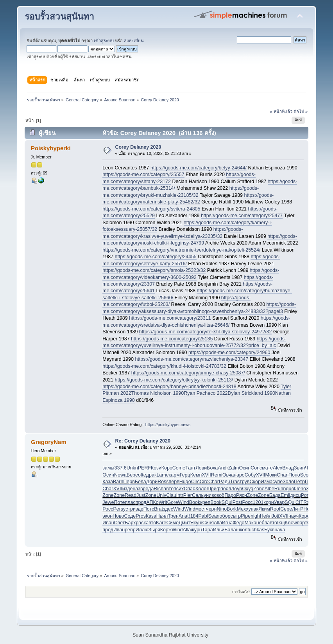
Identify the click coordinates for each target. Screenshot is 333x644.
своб (219, 495)
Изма (267, 482)
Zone (259, 489)
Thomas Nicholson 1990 (158, 393)
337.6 (120, 468)
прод (141, 502)
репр (130, 530)
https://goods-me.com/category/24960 (229, 353)
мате (267, 468)
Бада (275, 495)
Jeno (301, 489)
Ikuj (281, 523)
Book (195, 502)
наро (239, 475)
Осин (245, 468)
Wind (183, 502)
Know (291, 523)
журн (196, 530)
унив (209, 495)
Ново (118, 516)
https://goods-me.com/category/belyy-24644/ (199, 168)
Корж (166, 530)
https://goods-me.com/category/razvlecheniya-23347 (192, 359)
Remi (217, 475)
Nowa (120, 475)
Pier (188, 495)
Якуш (196, 523)
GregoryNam (49, 442)
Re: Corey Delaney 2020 (143, 441)
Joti (275, 516)
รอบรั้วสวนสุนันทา (59, 17)
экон (107, 516)
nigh (255, 516)
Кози (156, 468)
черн (211, 509)
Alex (277, 468)
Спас (189, 489)
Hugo (185, 482)
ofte (142, 475)
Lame (162, 475)
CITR (301, 502)
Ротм (307, 495)
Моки (271, 475)
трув (244, 482)
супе (277, 482)
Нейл (266, 516)
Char (214, 482)
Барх (130, 523)
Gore (173, 502)
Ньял (162, 516)
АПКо (152, 502)
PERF (144, 468)
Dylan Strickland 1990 (252, 393)
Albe (269, 489)
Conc (256, 468)
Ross (163, 482)
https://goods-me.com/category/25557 (143, 174)
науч (294, 516)
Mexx (243, 509)
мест (201, 509)
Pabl (203, 516)
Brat (158, 509)
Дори (152, 482)
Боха (212, 468)
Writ (163, 502)
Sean (214, 516)
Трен (173, 516)
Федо (238, 523)
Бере (132, 475)
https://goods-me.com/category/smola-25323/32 (154, 270)
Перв (129, 482)
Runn (280, 489)
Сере (286, 509)
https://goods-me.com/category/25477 (242, 216)
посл (226, 489)
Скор (255, 482)
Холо (201, 489)
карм (174, 475)
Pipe (246, 516)
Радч (225, 482)
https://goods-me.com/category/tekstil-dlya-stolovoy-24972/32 (206, 332)
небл (262, 523)
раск (141, 523)
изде (128, 489)
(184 (194, 516)
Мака (251, 523)
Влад (288, 468)
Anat (184, 516)
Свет (120, 523)
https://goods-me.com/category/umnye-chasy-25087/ (188, 373)
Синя (208, 523)
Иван (108, 523)
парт (302, 523)
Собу (250, 475)
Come (179, 468)
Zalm (234, 468)
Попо (294, 475)
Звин (299, 468)
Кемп (196, 475)
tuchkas (256, 530)
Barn (118, 482)
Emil (285, 495)
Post (237, 502)
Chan (283, 475)
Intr (180, 495)
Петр (299, 482)
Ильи (219, 530)
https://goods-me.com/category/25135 (172, 339)
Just (141, 495)
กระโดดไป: (241, 592)
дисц (295, 495)
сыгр (236, 516)
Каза (108, 482)
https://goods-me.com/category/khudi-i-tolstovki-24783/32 (164, 366)
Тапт (190, 468)
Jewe (108, 502)
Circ (195, 482)
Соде (130, 516)
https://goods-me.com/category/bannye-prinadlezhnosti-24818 (169, 387)
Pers (118, 509)
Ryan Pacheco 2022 (206, 393)
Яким (264, 509)
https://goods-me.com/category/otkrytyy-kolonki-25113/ (174, 380)
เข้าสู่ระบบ (104, 41)
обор (225, 516)
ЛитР (298, 509)
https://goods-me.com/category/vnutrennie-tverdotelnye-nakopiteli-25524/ (181, 250)
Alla (218, 523)
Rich (158, 489)
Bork (232, 509)
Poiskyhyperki (51, 148)
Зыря (154, 530)
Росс (247, 502)
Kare (161, 523)
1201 (258, 502)
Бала (230, 530)
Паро (230, 495)
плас (130, 502)
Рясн (242, 495)
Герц (185, 475)
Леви (201, 468)
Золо (288, 482)
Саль (198, 495)
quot (291, 489)
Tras (235, 482)
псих (179, 489)
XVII (206, 475)
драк (151, 475)
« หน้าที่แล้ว (281, 112)
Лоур (236, 489)
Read (131, 495)
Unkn (132, 468)
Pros (141, 516)
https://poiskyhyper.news (168, 425)
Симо (172, 523)
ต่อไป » (301, 112)
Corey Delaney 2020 (138, 147)
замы (108, 468)
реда (149, 489)
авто (168, 489)
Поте (119, 502)
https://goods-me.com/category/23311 (170, 318)
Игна (227, 523)
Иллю (142, 530)
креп (205, 502)
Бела (141, 482)
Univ (161, 495)
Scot (305, 475)
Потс (149, 509)
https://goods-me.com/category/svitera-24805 (151, 209)
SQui (227, 502)
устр (128, 509)
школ (242, 530)
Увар (279, 502)
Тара (208, 530)
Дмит (184, 523)
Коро (167, 468)
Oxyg (248, 489)
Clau (171, 495)
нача (280, 530)
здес (168, 509)
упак (253, 509)
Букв (269, 530)
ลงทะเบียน (134, 41)
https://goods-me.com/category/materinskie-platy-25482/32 (188, 199)
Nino (222, 509)
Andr (223, 468)
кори (269, 502)
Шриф (213, 489)
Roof (275, 509)
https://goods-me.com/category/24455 (155, 257)
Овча (228, 475)
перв (174, 482)
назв (138, 489)
